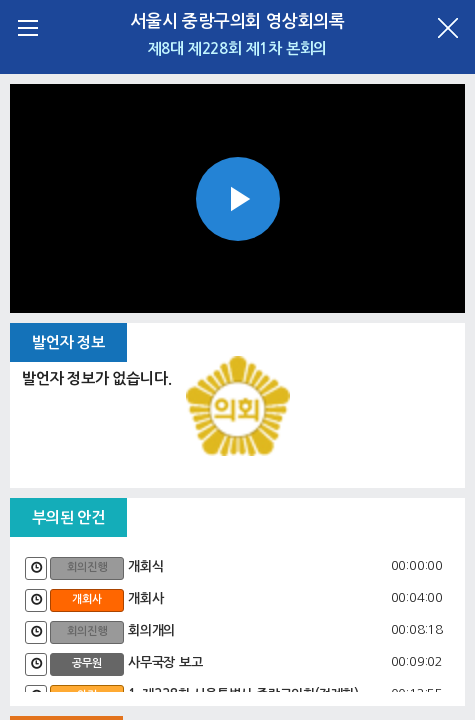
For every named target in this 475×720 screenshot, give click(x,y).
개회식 (145, 566)
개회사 (145, 598)
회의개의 (151, 630)
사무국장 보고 (165, 662)
